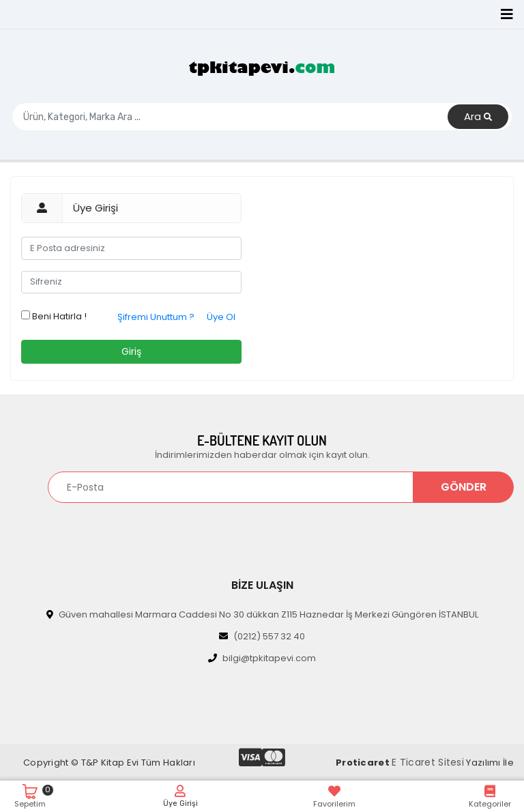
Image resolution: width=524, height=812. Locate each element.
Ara (478, 117)
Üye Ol (221, 317)
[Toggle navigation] (507, 14)
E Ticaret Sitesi (428, 762)
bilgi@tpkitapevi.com (262, 658)
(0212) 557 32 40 (262, 636)
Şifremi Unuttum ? (156, 317)
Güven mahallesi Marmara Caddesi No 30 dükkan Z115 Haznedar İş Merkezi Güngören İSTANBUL (262, 614)
